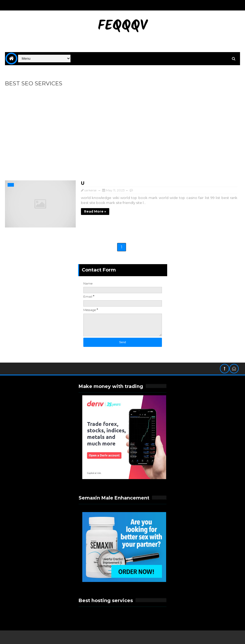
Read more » (95, 211)
